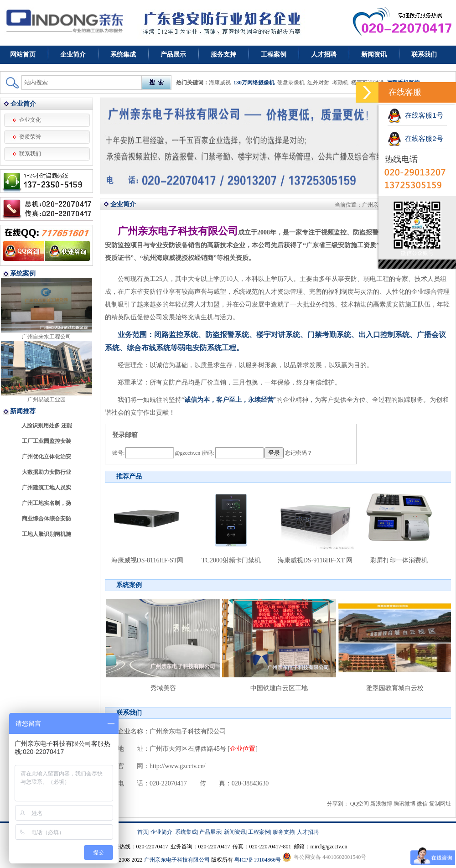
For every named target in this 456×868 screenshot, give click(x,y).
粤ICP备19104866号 (258, 860)
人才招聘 (324, 55)
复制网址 (440, 804)
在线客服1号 (415, 115)
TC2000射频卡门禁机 (231, 560)
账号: (118, 453)
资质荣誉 (30, 137)
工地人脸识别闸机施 (47, 534)
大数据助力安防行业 (47, 472)
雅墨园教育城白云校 (395, 688)
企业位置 (243, 749)
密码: (207, 453)
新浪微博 (381, 804)
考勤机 (340, 83)
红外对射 (318, 83)
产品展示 (173, 55)
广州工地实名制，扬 (47, 503)
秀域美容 (163, 688)
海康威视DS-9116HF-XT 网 (315, 560)
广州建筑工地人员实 (47, 488)
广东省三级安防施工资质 (341, 245)
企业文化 (30, 120)
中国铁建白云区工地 (279, 688)
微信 (422, 804)
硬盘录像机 (291, 83)
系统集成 (123, 55)
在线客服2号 (415, 138)
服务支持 (223, 55)
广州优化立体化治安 (47, 457)
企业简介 (73, 55)
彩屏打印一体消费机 (399, 560)
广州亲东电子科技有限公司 (177, 860)
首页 (143, 832)
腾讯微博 (404, 804)
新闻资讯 (374, 55)
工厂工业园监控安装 (47, 441)
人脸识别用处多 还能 (47, 426)
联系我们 (424, 55)
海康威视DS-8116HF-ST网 (148, 560)
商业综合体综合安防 (47, 519)
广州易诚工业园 (47, 400)
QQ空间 (360, 804)
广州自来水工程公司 (47, 337)
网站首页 (23, 55)
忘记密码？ (299, 453)
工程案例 (274, 55)
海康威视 (220, 83)
